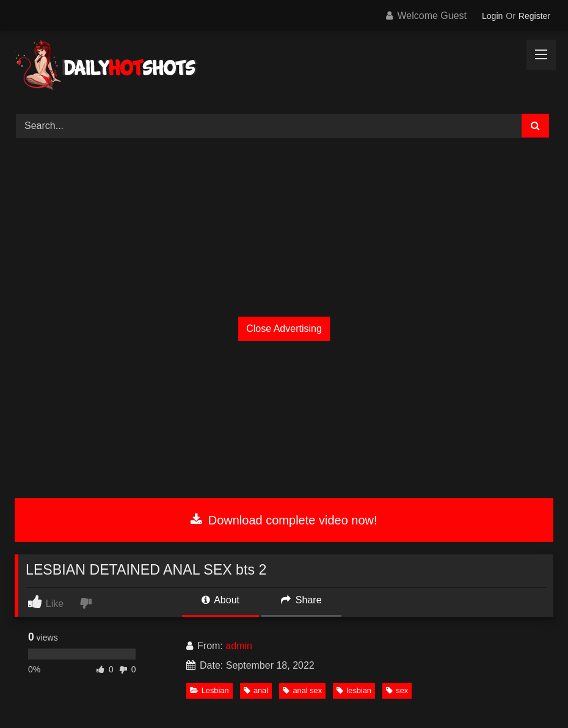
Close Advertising (284, 329)
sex (397, 690)
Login (492, 16)
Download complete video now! (284, 520)
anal (256, 690)
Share (301, 600)
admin (239, 646)
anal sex (302, 690)
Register (534, 16)
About (220, 600)
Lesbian (209, 690)
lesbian (354, 690)
